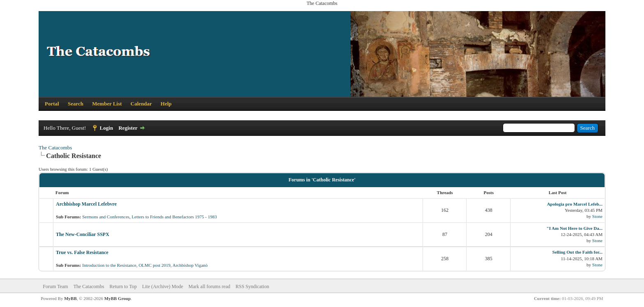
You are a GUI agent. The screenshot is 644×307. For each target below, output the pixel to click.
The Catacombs (55, 148)
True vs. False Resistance (82, 252)
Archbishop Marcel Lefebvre (86, 204)
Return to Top (123, 286)
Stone (597, 216)
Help (166, 104)
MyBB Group (117, 298)
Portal (52, 104)
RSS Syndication (253, 286)
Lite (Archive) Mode (163, 286)
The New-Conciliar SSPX (83, 234)
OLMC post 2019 (154, 265)
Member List (107, 104)
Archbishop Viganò (190, 265)
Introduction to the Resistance (109, 265)
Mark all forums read (209, 286)
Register (128, 128)
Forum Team (55, 286)
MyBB (70, 298)
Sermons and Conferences (106, 217)
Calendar (141, 104)
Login (107, 128)
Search (76, 104)
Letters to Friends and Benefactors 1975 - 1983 (174, 217)
